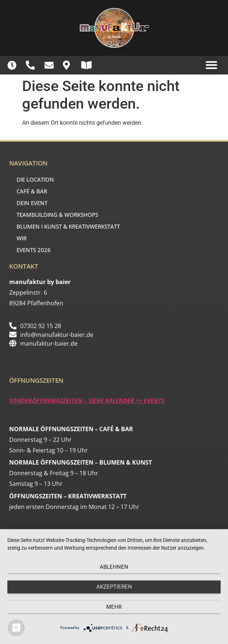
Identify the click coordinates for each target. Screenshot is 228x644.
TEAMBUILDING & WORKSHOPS (57, 215)
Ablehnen (114, 567)
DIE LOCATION (37, 179)
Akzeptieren (114, 587)
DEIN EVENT (34, 203)
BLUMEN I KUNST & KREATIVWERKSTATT (68, 226)
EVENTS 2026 (34, 250)
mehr (114, 607)
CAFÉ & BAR (34, 191)
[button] (211, 65)
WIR (23, 238)
